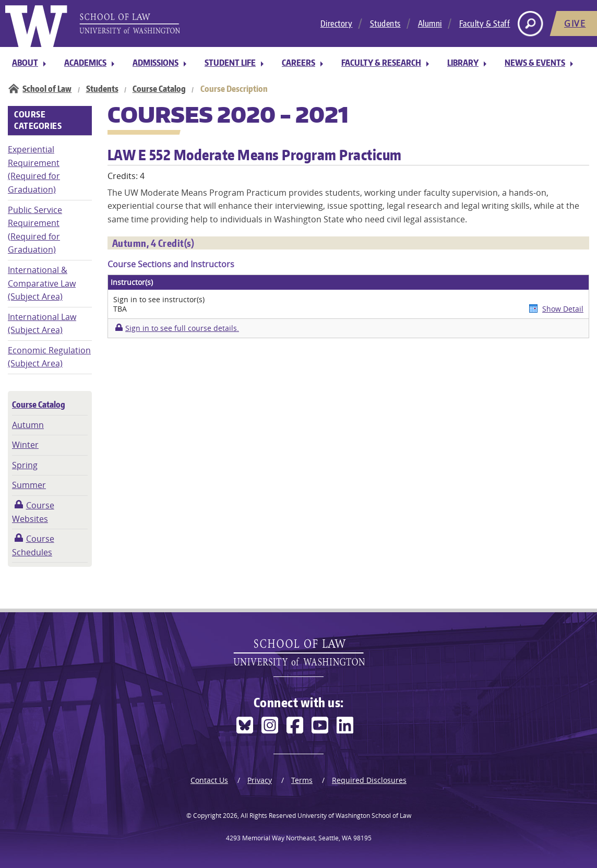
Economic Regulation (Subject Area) (49, 357)
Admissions (156, 63)
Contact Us (209, 780)
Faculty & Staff (485, 23)
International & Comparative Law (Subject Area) (42, 283)
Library (463, 63)
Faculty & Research (381, 63)
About (25, 63)
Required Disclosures (369, 780)
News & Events (535, 63)
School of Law (47, 89)
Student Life (230, 63)
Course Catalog (159, 89)
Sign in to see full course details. (182, 328)
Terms (302, 780)
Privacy (260, 780)
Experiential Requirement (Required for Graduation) (34, 169)
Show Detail (563, 309)
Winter (25, 445)
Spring (25, 465)
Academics (85, 63)
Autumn (28, 425)
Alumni (430, 23)
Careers (298, 63)
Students (385, 23)
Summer (29, 485)
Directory (337, 23)
